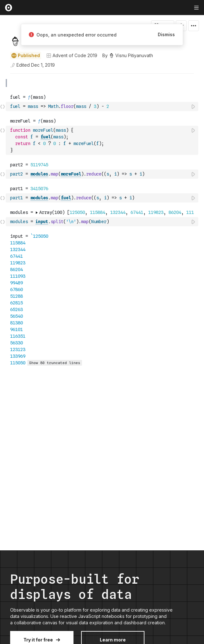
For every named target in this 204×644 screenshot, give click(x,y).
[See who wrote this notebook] (128, 56)
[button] (3, 76)
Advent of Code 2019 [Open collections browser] (72, 55)
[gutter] (3, 83)
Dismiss (166, 34)
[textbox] (103, 106)
